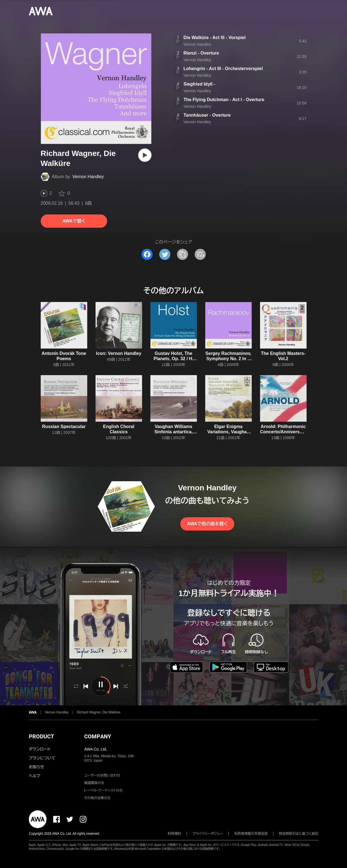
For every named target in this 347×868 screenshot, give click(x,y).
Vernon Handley (88, 177)
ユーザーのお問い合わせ (102, 775)
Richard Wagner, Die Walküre (98, 712)
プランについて (42, 758)
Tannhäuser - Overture (207, 115)
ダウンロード (40, 749)
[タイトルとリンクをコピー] (183, 254)
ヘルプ (34, 776)
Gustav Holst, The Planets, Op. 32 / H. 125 (173, 359)
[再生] (145, 155)
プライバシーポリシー (208, 834)
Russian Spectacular (64, 427)
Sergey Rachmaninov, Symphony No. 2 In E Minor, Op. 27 (228, 359)
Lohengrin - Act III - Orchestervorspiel (223, 69)
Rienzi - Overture (201, 53)
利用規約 (174, 834)
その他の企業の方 (97, 798)
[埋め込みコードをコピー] (200, 254)
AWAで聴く (74, 221)
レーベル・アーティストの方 (103, 790)
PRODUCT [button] (41, 736)
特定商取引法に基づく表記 (299, 834)
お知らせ (36, 767)
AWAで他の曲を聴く (207, 524)
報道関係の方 (94, 783)
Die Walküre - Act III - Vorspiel (215, 38)
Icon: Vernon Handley (119, 353)
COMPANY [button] (98, 736)
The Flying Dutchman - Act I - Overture (224, 100)
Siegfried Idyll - (200, 84)
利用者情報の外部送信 (251, 834)
